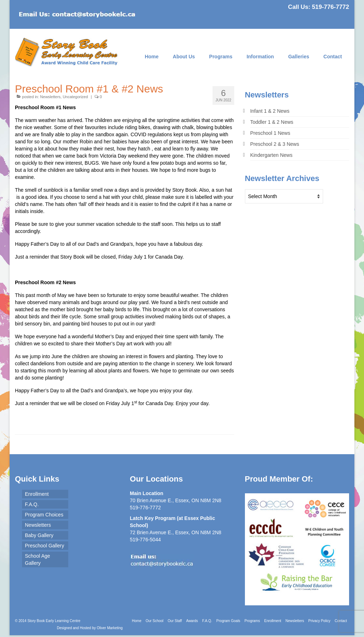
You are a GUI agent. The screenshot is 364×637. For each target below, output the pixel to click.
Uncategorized (75, 97)
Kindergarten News (271, 155)
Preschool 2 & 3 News (275, 144)
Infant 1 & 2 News (270, 111)
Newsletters (50, 97)
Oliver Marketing (110, 628)
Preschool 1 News (270, 133)
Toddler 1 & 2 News (272, 122)
